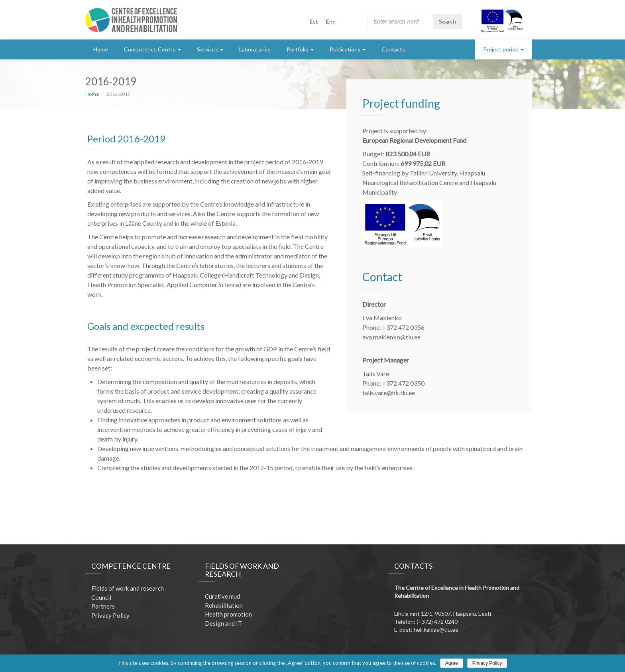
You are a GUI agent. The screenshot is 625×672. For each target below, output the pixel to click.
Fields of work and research (128, 588)
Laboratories (255, 49)
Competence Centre (152, 49)
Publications (348, 49)
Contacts (393, 49)
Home (101, 49)
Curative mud (222, 596)
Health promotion (228, 614)
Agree (452, 663)
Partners (103, 606)
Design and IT (223, 623)
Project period (503, 49)
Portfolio (300, 49)
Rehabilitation (224, 605)
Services (210, 49)
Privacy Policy (110, 615)
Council (101, 597)
